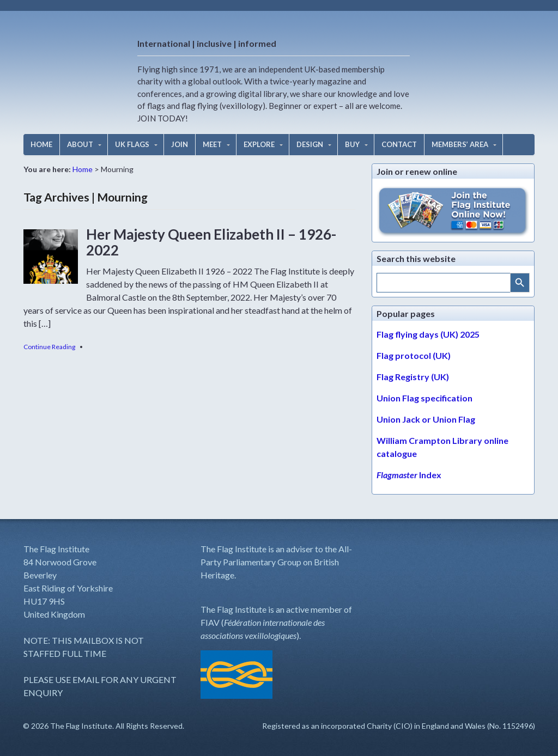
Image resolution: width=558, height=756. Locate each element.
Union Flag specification (424, 398)
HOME (41, 144)
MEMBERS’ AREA (460, 144)
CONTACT (399, 144)
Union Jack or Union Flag (426, 419)
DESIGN (310, 144)
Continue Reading (49, 347)
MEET (212, 144)
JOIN (180, 144)
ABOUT (80, 144)
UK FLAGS (132, 144)
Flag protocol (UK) (414, 355)
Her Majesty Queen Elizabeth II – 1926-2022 (211, 242)
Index (409, 475)
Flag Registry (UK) (413, 377)
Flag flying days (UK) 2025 (428, 334)
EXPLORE (259, 144)
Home (83, 169)
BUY (352, 144)
